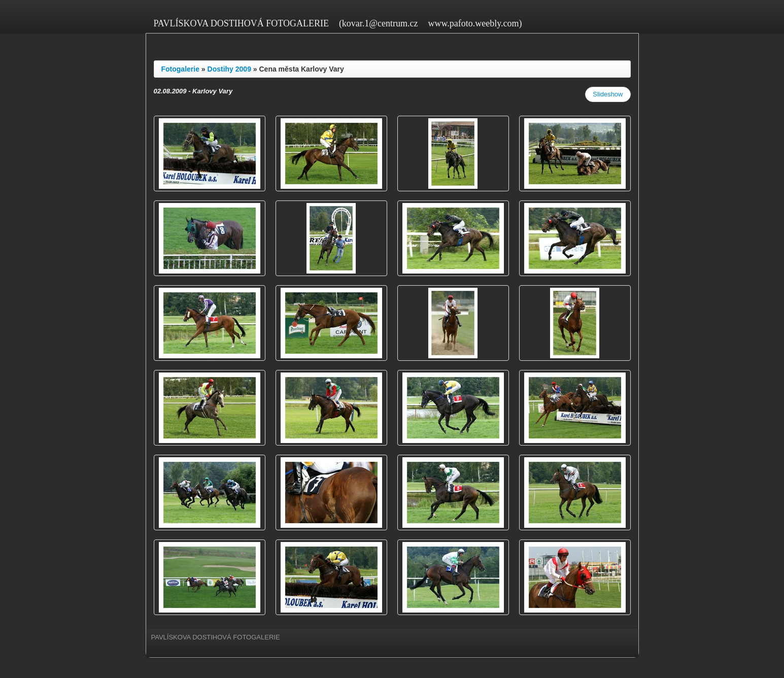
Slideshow (608, 94)
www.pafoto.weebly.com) (475, 23)
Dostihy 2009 (229, 69)
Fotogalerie (180, 69)
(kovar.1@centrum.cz (379, 23)
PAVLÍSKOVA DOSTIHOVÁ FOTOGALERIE (241, 23)
